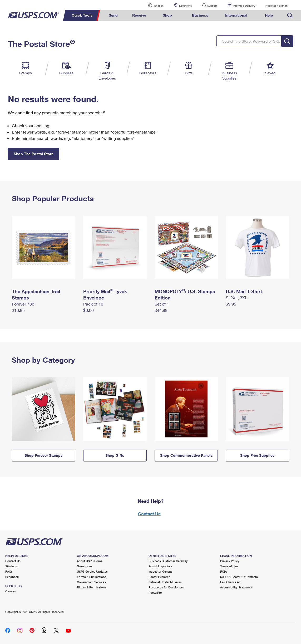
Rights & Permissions (92, 587)
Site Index (12, 566)
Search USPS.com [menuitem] (290, 15)
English (154, 5)
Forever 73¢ (23, 304)
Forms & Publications (92, 577)
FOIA (223, 571)
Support (212, 6)
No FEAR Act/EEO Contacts (239, 577)
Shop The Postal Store (34, 154)
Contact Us (149, 513)
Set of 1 (162, 304)
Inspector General (161, 571)
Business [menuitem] (200, 15)
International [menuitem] (236, 15)
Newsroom (84, 566)
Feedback (12, 577)
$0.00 (88, 310)
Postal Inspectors (161, 566)
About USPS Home (90, 561)
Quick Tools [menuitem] (82, 15)
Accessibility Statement (236, 587)
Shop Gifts (115, 455)
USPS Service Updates (92, 571)
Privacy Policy (230, 561)
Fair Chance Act (231, 582)
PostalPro (155, 593)
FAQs (9, 571)
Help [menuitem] (269, 15)
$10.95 (18, 310)
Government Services (91, 582)
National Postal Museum (165, 582)
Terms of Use (229, 566)
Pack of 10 (93, 304)
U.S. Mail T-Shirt (244, 291)
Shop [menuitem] (167, 15)
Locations (185, 6)
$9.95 (231, 304)
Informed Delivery (244, 6)
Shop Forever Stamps (44, 455)
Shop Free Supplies (257, 455)
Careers (11, 591)
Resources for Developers (166, 587)
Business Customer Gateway (168, 561)
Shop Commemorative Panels (186, 455)
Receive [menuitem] (139, 15)
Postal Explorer (159, 577)
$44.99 (161, 310)
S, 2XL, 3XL (236, 298)
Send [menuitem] (113, 15)
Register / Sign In (277, 6)
